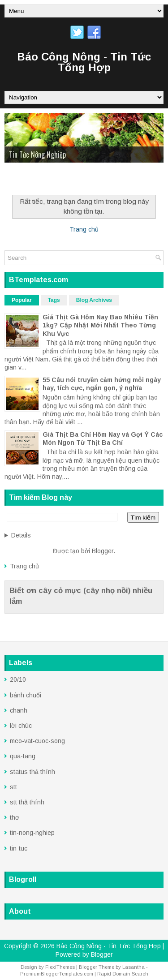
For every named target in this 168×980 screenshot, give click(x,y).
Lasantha (134, 967)
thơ (15, 817)
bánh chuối (26, 695)
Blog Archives (94, 300)
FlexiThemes (60, 967)
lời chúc (21, 726)
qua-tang (23, 756)
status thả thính (32, 772)
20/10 (18, 679)
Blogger (103, 551)
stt (13, 787)
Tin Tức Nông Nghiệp (37, 155)
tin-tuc (19, 848)
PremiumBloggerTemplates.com (57, 974)
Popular (22, 300)
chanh (19, 710)
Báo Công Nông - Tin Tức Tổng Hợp (84, 62)
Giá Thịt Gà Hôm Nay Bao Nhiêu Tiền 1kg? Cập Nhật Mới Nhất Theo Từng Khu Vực (100, 325)
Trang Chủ (24, 180)
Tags (54, 300)
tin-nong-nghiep (32, 833)
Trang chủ (84, 229)
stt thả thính (27, 802)
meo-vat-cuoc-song (37, 741)
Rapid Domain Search (123, 974)
